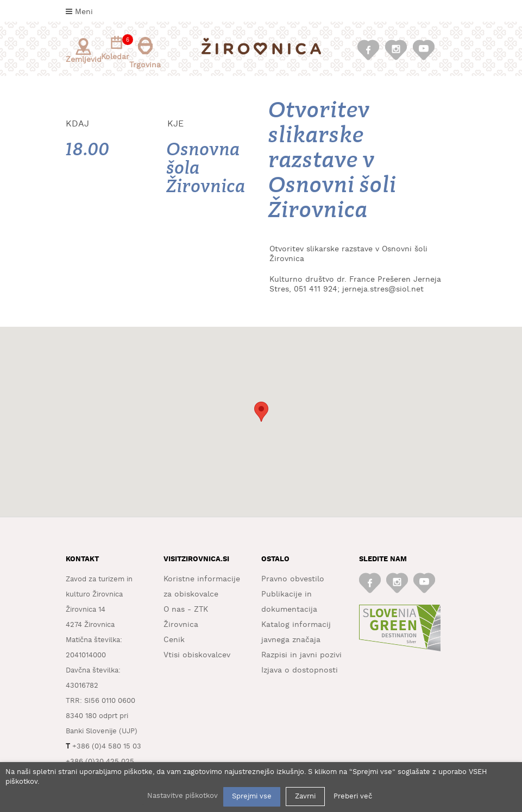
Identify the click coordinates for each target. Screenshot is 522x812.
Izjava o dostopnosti (300, 670)
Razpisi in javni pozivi (301, 655)
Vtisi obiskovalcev (197, 655)
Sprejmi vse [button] (252, 797)
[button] (261, 412)
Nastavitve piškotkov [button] (183, 796)
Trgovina (145, 53)
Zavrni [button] (305, 797)
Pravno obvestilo (293, 579)
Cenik (174, 640)
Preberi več (353, 797)
